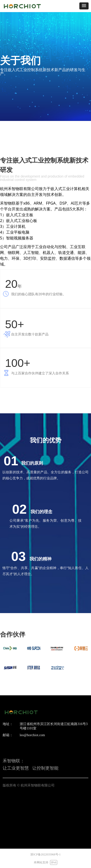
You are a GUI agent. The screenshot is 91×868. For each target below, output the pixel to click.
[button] (84, 6)
